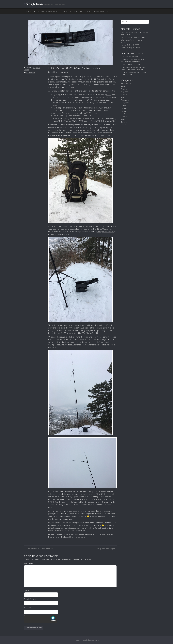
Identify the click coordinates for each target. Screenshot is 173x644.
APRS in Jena (85, 11)
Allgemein (36, 68)
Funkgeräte (125, 103)
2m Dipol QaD (134, 57)
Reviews (124, 117)
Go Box (124, 106)
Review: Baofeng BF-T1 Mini (131, 48)
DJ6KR (53, 72)
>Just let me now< (109, 97)
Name (27, 590)
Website (27, 608)
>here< (84, 85)
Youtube (124, 125)
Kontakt (73, 11)
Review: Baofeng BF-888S (130, 45)
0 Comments (31, 73)
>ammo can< (65, 325)
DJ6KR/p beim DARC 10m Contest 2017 (39, 549)
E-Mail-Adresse (31, 599)
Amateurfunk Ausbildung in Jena (52, 11)
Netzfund (124, 108)
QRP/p (26, 70)
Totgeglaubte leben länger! (107, 549)
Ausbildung (125, 100)
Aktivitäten (125, 86)
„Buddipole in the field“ (105, 232)
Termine (124, 122)
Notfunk (124, 111)
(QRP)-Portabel (126, 84)
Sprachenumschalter (103, 11)
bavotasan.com (93, 640)
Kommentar (29, 563)
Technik (124, 119)
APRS (123, 97)
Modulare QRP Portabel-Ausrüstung (133, 37)
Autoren (30, 11)
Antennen (124, 95)
